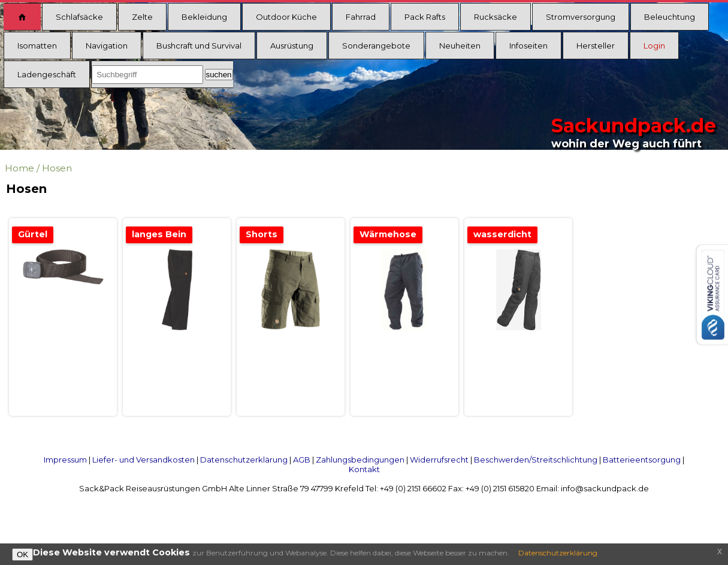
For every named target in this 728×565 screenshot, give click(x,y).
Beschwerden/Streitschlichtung (536, 460)
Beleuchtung (670, 17)
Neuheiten (460, 46)
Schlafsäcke (79, 17)
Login (654, 46)
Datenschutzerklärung (244, 460)
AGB (302, 460)
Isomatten (37, 46)
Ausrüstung (292, 46)
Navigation (107, 46)
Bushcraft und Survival (199, 46)
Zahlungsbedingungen (360, 460)
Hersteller (596, 46)
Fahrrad (361, 17)
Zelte (142, 17)
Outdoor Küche (286, 17)
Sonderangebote (376, 46)
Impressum (65, 460)
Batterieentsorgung (642, 460)
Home (19, 168)
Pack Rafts (425, 17)
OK (22, 555)
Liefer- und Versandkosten (144, 460)
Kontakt (364, 469)
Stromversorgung (581, 17)
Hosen (57, 168)
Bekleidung (204, 17)
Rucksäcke (496, 17)
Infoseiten (528, 46)
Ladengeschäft (47, 74)
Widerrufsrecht (439, 460)
